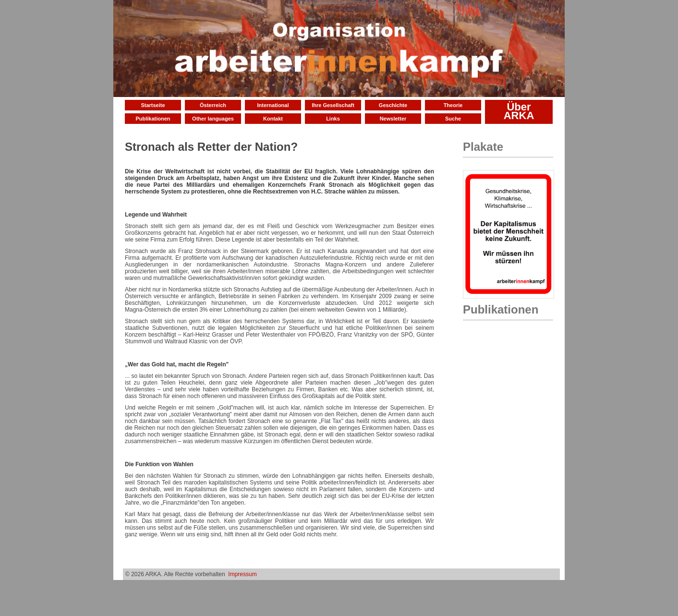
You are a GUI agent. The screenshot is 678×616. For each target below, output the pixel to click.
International (273, 105)
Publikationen (153, 119)
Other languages (213, 119)
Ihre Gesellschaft (333, 105)
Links (333, 119)
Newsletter (393, 119)
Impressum (242, 574)
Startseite (153, 105)
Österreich (213, 105)
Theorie (453, 105)
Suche (453, 119)
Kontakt (273, 119)
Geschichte (393, 105)
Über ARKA (519, 111)
